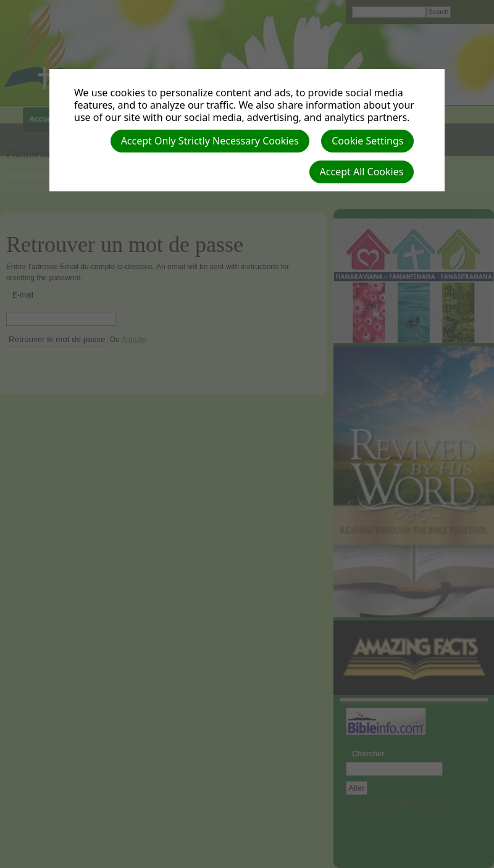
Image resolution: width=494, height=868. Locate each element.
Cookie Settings (367, 141)
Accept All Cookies (362, 172)
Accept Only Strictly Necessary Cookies (210, 141)
